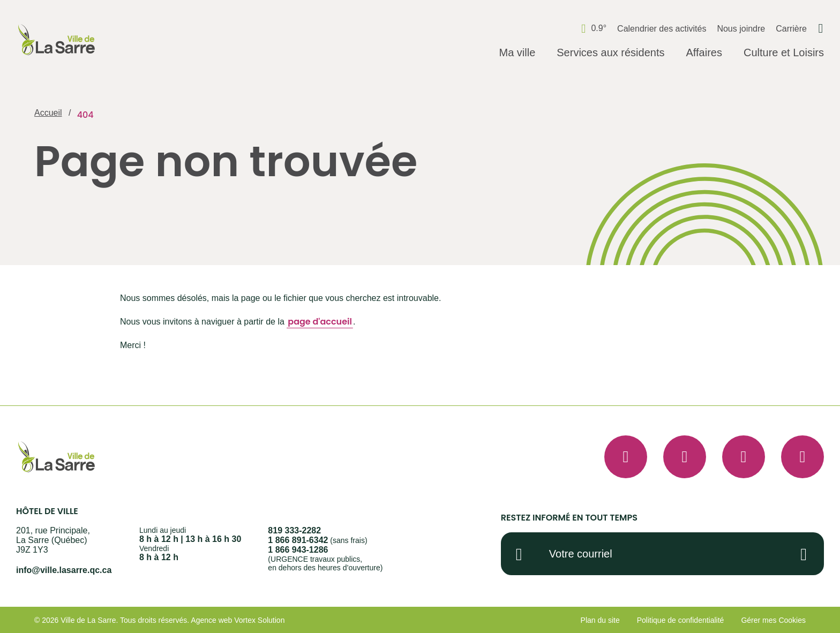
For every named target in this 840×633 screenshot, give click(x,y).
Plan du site (600, 620)
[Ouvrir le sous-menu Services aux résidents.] (610, 53)
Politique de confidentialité (681, 620)
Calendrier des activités (662, 29)
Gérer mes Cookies (773, 620)
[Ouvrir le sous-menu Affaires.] (704, 53)
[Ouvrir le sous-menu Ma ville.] (517, 53)
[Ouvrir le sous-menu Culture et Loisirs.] (784, 53)
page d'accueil (320, 322)
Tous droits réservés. (155, 620)
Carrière (791, 29)
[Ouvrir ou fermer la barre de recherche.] (821, 28)
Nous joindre (741, 29)
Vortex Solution (259, 620)
